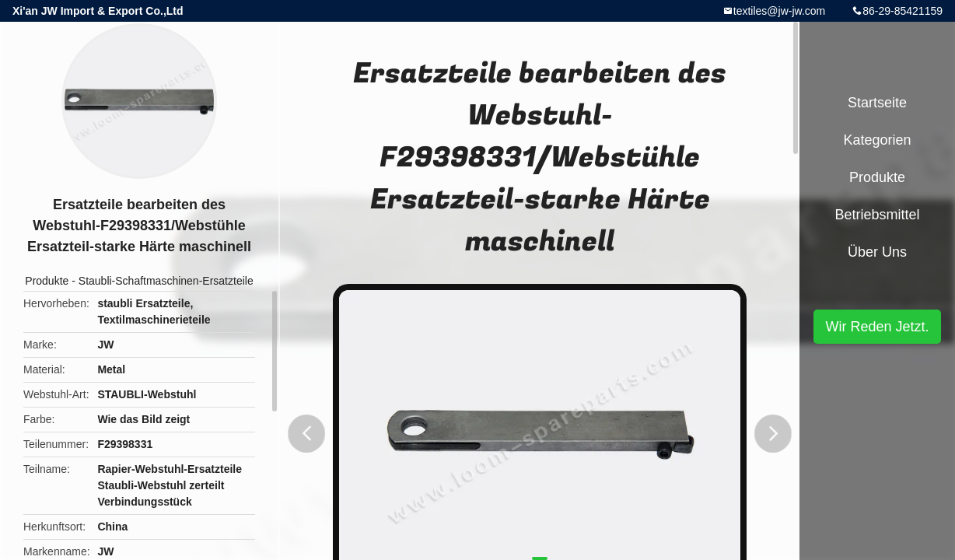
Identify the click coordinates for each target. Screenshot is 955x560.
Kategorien (877, 140)
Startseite (877, 103)
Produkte (47, 281)
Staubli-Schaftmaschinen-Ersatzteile (166, 281)
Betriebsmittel (877, 215)
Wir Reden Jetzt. (877, 327)
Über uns (877, 252)
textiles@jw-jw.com (779, 11)
